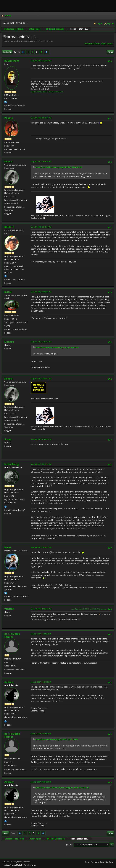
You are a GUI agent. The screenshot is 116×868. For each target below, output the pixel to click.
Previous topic (92, 44)
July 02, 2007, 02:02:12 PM (41, 734)
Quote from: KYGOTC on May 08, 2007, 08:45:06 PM (57, 347)
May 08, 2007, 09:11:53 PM (41, 379)
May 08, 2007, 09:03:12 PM (41, 342)
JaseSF (8, 292)
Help (87, 862)
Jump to (70, 844)
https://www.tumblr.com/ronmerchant (47, 92)
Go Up (6, 833)
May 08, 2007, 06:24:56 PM (41, 61)
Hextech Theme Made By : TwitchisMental (20, 865)
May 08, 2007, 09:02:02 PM (41, 292)
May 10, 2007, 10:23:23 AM (41, 609)
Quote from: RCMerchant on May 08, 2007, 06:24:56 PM (59, 167)
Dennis (8, 162)
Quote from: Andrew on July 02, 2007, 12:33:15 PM (57, 739)
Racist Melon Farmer (12, 635)
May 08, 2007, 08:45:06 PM (41, 227)
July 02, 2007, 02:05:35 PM (41, 782)
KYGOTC (9, 227)
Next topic (107, 44)
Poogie (9, 118)
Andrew (9, 682)
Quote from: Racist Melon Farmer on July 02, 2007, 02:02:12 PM (62, 788)
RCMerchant (12, 61)
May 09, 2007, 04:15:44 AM (41, 464)
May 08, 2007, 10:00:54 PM (41, 439)
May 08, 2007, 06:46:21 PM (41, 118)
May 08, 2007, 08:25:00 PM (41, 161)
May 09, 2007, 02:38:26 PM (41, 547)
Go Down (7, 52)
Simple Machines (23, 862)
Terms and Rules (97, 862)
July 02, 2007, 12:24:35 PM (41, 634)
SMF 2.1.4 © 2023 (10, 862)
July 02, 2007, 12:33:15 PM (41, 682)
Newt (8, 547)
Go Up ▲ (109, 862)
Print (110, 52)
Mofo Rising (12, 464)
